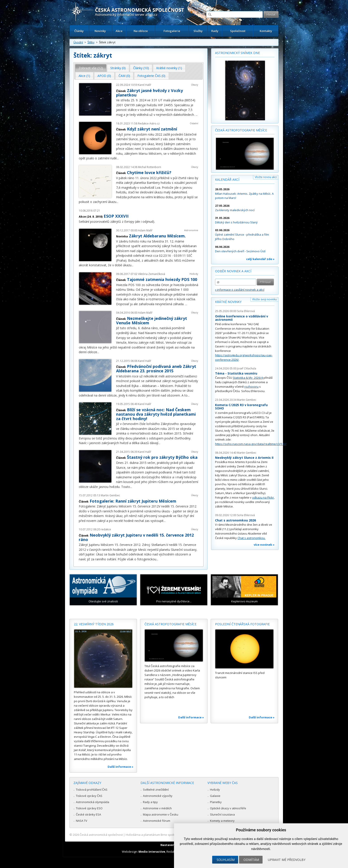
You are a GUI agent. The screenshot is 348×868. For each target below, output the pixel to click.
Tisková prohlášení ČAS (92, 790)
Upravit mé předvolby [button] (287, 860)
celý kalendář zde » (260, 259)
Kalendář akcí (227, 179)
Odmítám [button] (251, 860)
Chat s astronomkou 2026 (235, 520)
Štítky (91, 42)
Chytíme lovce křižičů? (149, 172)
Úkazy (195, 85)
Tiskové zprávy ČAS (89, 796)
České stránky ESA (88, 814)
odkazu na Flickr (263, 497)
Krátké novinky (228, 302)
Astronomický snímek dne (237, 53)
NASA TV (82, 821)
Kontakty (266, 31)
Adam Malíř (145, 230)
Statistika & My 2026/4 (248, 378)
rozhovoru (251, 387)
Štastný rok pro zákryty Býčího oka (162, 457)
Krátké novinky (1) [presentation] (169, 68)
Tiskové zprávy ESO (89, 808)
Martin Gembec (110, 495)
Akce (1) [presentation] (84, 76)
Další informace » (121, 767)
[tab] (91, 68)
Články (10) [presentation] (141, 68)
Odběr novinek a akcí (233, 271)
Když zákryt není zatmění (152, 129)
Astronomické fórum (157, 821)
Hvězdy (194, 274)
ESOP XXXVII (116, 216)
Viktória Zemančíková (152, 274)
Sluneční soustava (222, 814)
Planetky (216, 802)
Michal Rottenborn (150, 167)
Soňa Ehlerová (246, 311)
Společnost (238, 31)
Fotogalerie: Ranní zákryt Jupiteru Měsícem (133, 501)
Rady (215, 31)
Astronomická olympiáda (93, 802)
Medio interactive (152, 852)
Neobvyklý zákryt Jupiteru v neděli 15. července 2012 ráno (136, 537)
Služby (198, 31)
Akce (119, 31)
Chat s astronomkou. (251, 538)
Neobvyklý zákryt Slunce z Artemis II (244, 458)
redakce (106, 529)
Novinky (100, 31)
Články (79, 31)
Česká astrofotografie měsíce (241, 130)
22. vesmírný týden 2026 (94, 624)
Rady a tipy (150, 802)
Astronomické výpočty (158, 796)
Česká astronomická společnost (101, 835)
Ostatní (194, 123)
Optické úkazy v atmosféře (228, 808)
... (197, 115)
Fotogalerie (172, 31)
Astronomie (191, 230)
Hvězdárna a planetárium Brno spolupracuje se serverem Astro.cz (170, 835)
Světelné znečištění (156, 790)
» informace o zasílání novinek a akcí (240, 290)
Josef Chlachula (247, 368)
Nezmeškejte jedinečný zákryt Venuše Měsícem (152, 321)
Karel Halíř (145, 85)
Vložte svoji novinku (264, 299)
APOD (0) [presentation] (104, 76)
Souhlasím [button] (226, 860)
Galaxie (215, 796)
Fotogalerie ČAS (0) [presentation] (151, 76)
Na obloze (141, 31)
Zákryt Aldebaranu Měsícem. (157, 236)
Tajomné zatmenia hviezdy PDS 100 (162, 279)
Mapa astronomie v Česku (161, 814)
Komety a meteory (222, 821)
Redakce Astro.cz (149, 123)
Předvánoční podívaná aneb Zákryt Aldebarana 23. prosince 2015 (156, 369)
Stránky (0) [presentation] (118, 68)
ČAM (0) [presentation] (124, 76)
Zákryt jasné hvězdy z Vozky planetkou (149, 93)
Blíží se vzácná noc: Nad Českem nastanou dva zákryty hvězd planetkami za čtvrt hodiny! (156, 414)
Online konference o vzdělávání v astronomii (242, 318)
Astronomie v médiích (157, 808)
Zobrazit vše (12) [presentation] (91, 68)
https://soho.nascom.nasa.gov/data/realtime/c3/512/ (251, 444)
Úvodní (78, 42)
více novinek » (264, 545)
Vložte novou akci (266, 177)
